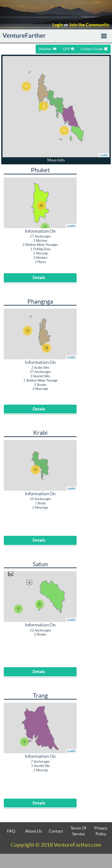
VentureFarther (24, 36)
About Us (34, 831)
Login (58, 25)
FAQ (11, 831)
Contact (56, 831)
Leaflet (104, 155)
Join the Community (89, 25)
